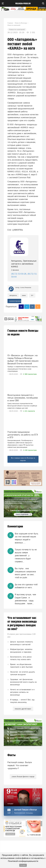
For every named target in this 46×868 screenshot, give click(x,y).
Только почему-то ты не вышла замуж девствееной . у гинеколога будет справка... (26, 556)
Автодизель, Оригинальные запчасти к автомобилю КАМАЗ (24, 264)
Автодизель (13, 295)
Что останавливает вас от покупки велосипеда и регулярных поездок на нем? (22, 623)
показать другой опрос (23, 709)
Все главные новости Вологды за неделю (23, 459)
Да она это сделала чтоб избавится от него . (26, 586)
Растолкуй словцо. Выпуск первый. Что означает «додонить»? (20, 765)
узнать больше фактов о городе (23, 777)
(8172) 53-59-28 (19, 274)
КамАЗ (24, 295)
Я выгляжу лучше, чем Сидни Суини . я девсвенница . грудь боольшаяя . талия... (25, 599)
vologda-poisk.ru (23, 4)
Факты (12, 755)
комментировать (15, 301)
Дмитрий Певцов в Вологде (26, 810)
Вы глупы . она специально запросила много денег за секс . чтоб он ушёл (25, 573)
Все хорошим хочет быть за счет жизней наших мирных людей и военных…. (26, 538)
